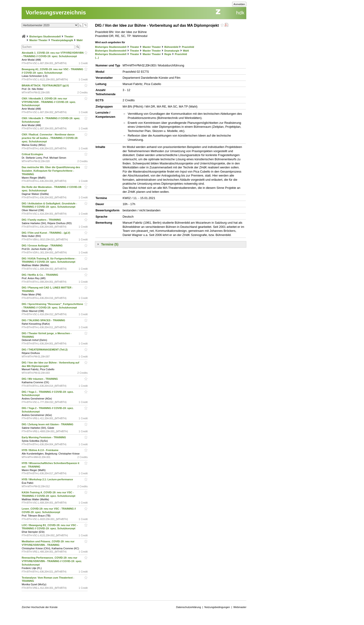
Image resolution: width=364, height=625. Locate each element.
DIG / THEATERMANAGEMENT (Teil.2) (45, 350)
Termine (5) (110, 244)
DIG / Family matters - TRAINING (42, 220)
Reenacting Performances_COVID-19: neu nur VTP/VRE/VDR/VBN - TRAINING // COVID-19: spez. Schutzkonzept (52, 561)
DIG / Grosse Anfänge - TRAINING (42, 245)
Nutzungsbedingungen (217, 607)
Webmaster (240, 607)
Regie (168, 54)
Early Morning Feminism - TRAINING (44, 437)
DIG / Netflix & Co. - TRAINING (40, 275)
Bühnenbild (171, 47)
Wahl (80, 40)
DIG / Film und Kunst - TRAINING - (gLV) (46, 233)
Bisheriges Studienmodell (45, 36)
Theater (69, 36)
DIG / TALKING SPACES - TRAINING (44, 320)
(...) (97, 58)
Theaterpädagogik (62, 40)
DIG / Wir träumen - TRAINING (40, 379)
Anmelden (239, 4)
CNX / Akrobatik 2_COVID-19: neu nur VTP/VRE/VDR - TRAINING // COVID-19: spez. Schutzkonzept (49, 102)
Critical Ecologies (33, 154)
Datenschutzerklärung (189, 607)
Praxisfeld (188, 47)
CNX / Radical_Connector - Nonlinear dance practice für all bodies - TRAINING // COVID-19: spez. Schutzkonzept (50, 138)
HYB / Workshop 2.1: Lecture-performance (48, 479)
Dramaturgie (172, 51)
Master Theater (38, 40)
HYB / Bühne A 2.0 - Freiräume (40, 450)
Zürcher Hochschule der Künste (40, 607)
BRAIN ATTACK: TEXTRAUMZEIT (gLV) (45, 85)
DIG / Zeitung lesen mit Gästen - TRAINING (48, 424)
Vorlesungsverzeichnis (56, 12)
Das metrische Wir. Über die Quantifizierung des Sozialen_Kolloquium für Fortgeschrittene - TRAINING (51, 171)
